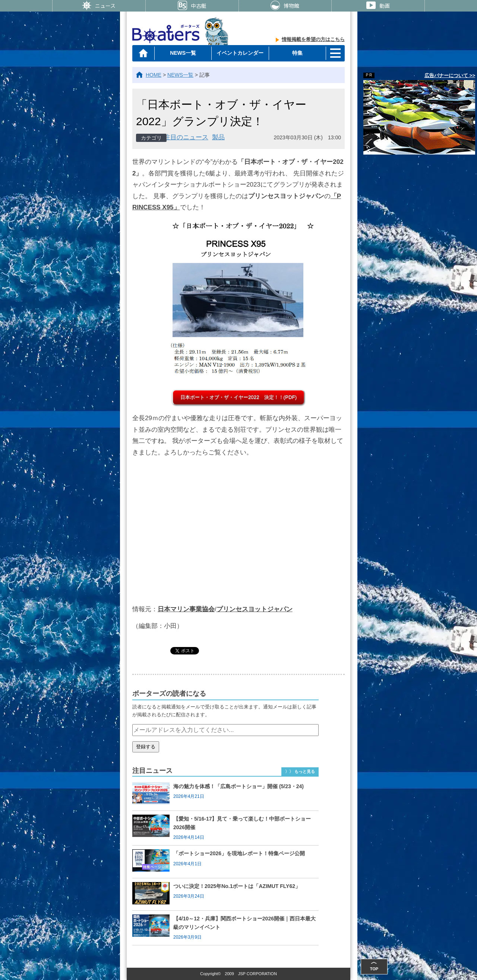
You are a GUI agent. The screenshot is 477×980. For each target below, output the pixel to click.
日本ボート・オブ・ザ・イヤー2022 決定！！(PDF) (238, 397)
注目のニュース (186, 137)
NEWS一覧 (183, 53)
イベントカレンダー (240, 53)
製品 (218, 137)
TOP (374, 965)
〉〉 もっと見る (300, 771)
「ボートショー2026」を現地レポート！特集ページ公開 (239, 853)
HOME (154, 75)
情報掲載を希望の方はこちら (313, 39)
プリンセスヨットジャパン (255, 609)
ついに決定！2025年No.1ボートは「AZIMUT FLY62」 (237, 886)
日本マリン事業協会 (186, 609)
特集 (297, 53)
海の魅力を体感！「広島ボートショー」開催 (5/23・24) (238, 786)
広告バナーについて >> (450, 75)
